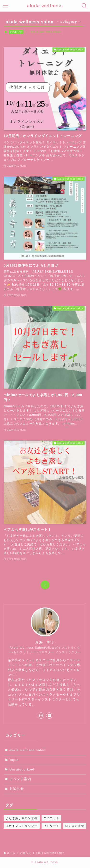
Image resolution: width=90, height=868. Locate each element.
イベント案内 (20, 779)
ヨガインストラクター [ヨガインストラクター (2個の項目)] (22, 826)
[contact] (49, 716)
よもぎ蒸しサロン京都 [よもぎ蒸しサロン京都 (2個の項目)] (22, 818)
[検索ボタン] (84, 6)
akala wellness (45, 6)
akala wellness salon (27, 750)
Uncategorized (22, 769)
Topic (14, 760)
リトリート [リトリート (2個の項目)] (51, 826)
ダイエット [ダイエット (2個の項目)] (51, 818)
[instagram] (41, 716)
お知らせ (16, 32)
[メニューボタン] (6, 6)
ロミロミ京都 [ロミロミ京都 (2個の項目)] (75, 826)
